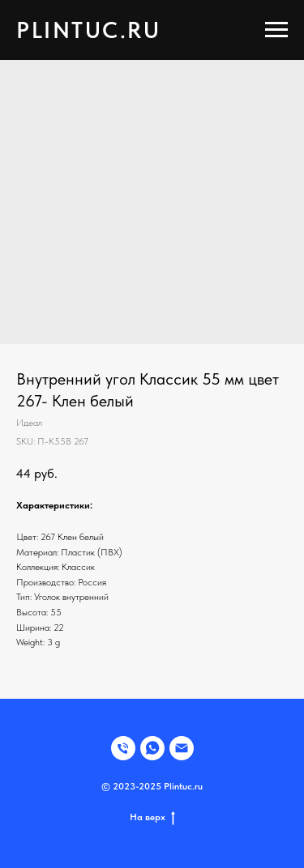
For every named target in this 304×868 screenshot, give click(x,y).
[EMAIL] (182, 748)
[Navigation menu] (276, 30)
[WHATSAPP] (152, 748)
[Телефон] (123, 748)
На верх (152, 817)
